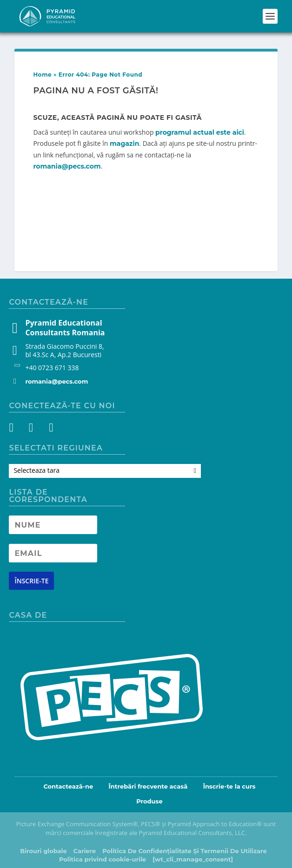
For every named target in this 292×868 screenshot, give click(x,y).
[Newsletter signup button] (31, 581)
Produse (149, 801)
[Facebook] (17, 429)
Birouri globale (43, 851)
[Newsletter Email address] (53, 553)
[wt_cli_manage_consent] (193, 859)
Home (42, 75)
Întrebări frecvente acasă (148, 786)
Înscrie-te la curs (229, 786)
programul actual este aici (200, 132)
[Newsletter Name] (53, 525)
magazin (124, 144)
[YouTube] (50, 429)
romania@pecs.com (67, 166)
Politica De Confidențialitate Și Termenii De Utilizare (185, 851)
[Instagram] (33, 429)
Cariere (85, 851)
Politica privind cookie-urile (103, 859)
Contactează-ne (68, 786)
